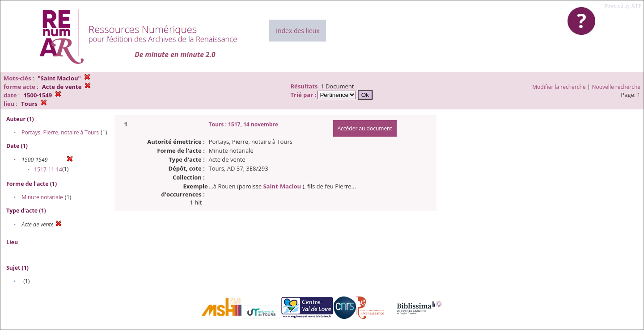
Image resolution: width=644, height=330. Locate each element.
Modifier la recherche (559, 87)
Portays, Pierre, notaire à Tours (60, 132)
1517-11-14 (48, 169)
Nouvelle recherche (616, 87)
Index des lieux (298, 31)
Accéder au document (365, 128)
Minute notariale (42, 197)
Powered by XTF (623, 6)
